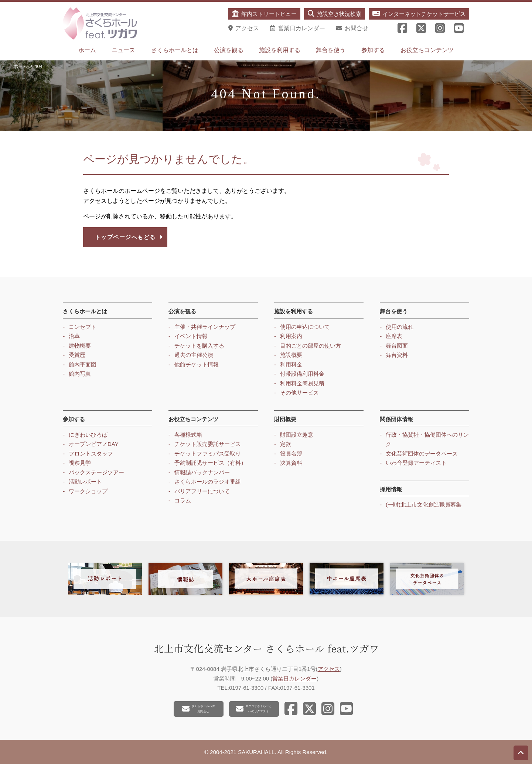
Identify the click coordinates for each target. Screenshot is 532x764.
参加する (373, 50)
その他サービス (299, 393)
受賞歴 (77, 355)
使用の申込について (305, 327)
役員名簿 (291, 453)
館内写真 (80, 374)
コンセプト (83, 327)
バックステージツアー (96, 472)
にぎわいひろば (88, 435)
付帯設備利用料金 (302, 374)
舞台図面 (397, 346)
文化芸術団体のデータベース (422, 453)
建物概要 (80, 346)
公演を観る (229, 50)
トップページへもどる (129, 237)
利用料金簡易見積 (302, 383)
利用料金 (291, 364)
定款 (286, 444)
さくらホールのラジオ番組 (208, 482)
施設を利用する (280, 50)
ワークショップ (88, 491)
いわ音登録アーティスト (416, 463)
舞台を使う (331, 50)
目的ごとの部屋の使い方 (311, 346)
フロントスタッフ (91, 453)
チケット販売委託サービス (208, 444)
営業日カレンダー (294, 678)
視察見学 (80, 463)
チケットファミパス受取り (208, 453)
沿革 (74, 336)
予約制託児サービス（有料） (210, 463)
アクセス (329, 669)
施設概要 (291, 355)
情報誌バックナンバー (202, 472)
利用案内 (291, 336)
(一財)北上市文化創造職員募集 (424, 504)
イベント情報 (191, 336)
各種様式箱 (188, 435)
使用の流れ (400, 327)
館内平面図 (83, 364)
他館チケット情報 (197, 364)
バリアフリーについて (202, 491)
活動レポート (85, 482)
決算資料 (291, 463)
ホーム (87, 50)
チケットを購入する (199, 346)
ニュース (123, 50)
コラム (183, 500)
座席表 (394, 336)
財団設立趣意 (297, 435)
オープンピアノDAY (94, 444)
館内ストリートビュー (264, 14)
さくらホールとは (175, 50)
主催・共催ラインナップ (205, 327)
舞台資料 (397, 355)
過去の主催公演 (194, 355)
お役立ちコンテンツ (427, 50)
